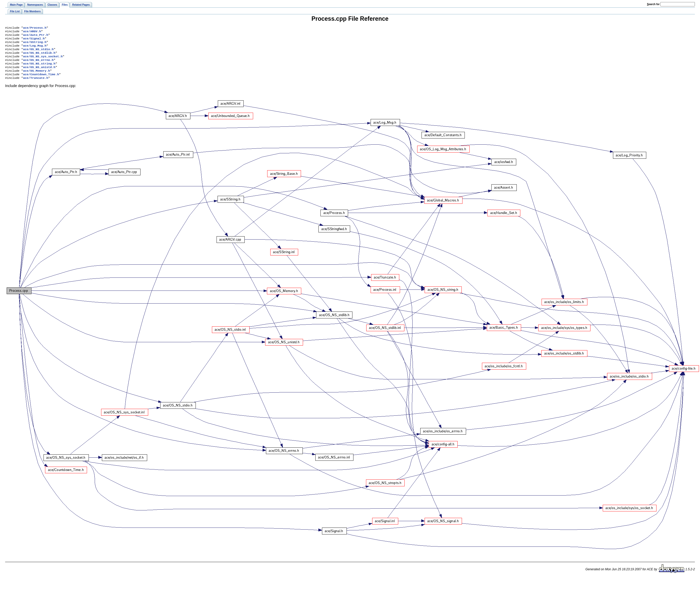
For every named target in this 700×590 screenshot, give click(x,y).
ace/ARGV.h (32, 32)
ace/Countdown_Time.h (41, 81)
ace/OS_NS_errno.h (38, 65)
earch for (653, 4)
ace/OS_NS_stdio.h (38, 53)
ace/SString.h (35, 45)
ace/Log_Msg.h (35, 49)
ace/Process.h (35, 28)
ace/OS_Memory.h (36, 77)
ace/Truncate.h (36, 85)
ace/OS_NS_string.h (39, 69)
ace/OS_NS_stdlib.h (39, 57)
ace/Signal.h (34, 40)
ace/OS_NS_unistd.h (39, 73)
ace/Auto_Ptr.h (36, 36)
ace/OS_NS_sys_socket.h (43, 61)
